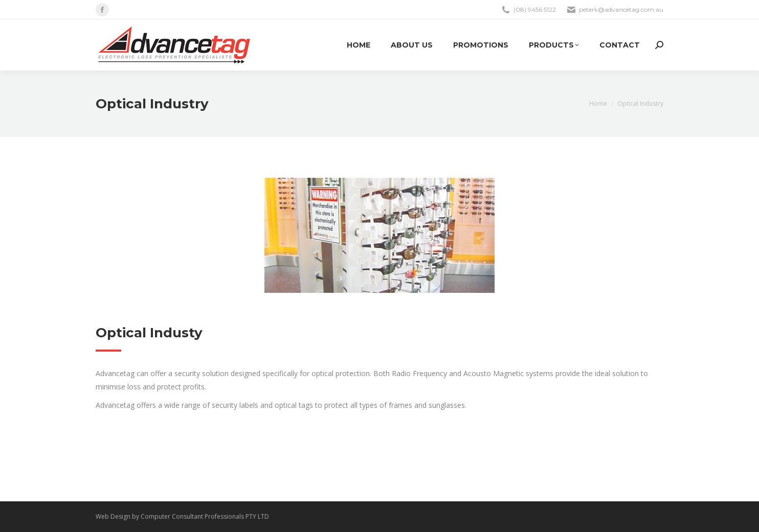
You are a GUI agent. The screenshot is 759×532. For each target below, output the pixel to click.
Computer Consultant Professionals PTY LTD (205, 516)
